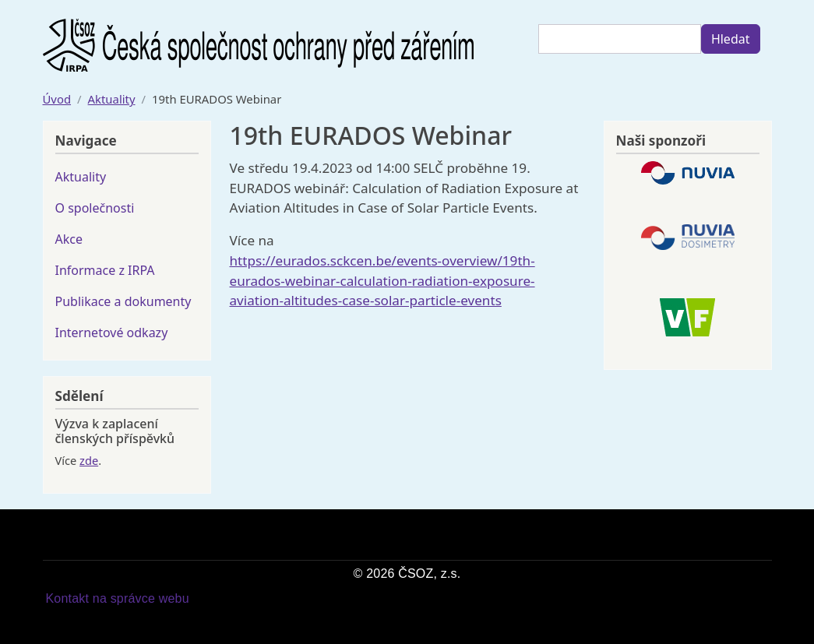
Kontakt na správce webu (118, 598)
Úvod (57, 99)
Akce (69, 239)
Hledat (731, 39)
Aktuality (112, 99)
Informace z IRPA (105, 270)
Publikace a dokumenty (123, 301)
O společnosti (95, 208)
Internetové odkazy (112, 333)
